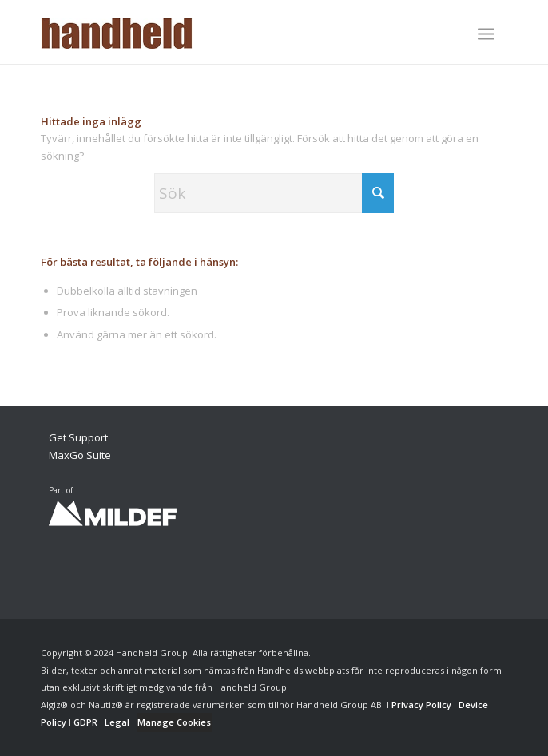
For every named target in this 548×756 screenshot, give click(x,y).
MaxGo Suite (80, 455)
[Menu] (486, 34)
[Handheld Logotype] (227, 32)
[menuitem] (486, 35)
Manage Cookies (174, 722)
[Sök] (274, 193)
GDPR (85, 722)
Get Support (78, 437)
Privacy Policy (421, 705)
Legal (117, 722)
